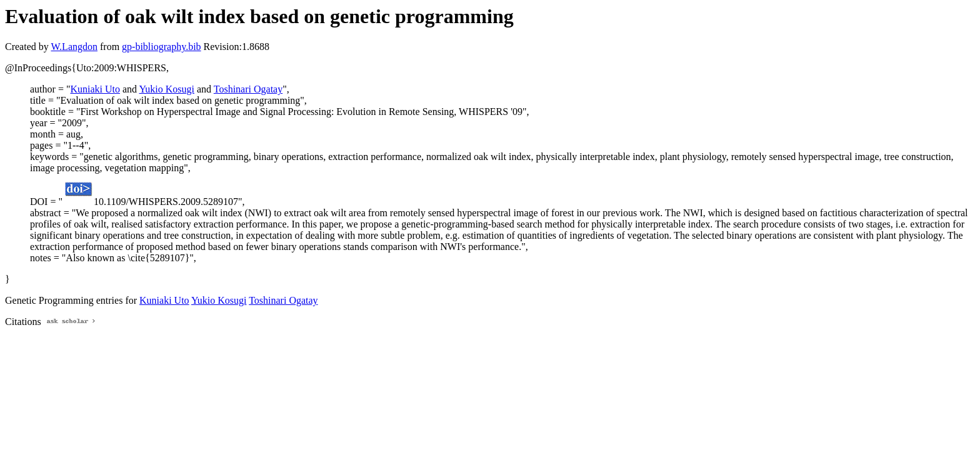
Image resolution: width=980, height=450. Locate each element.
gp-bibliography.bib (162, 47)
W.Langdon (74, 47)
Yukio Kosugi (167, 89)
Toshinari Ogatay (248, 89)
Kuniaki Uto (95, 89)
